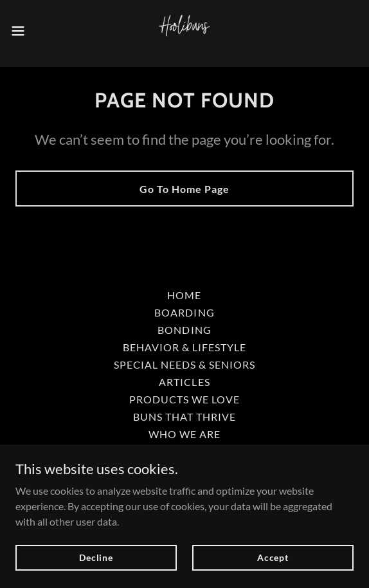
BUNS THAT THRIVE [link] (184, 417)
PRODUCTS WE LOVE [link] (184, 399)
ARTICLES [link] (184, 382)
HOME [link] (184, 295)
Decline (96, 557)
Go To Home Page (184, 189)
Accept (273, 557)
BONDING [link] (184, 330)
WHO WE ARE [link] (184, 434)
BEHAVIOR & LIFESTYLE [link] (184, 347)
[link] (184, 31)
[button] (32, 31)
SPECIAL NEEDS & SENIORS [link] (184, 364)
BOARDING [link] (184, 312)
